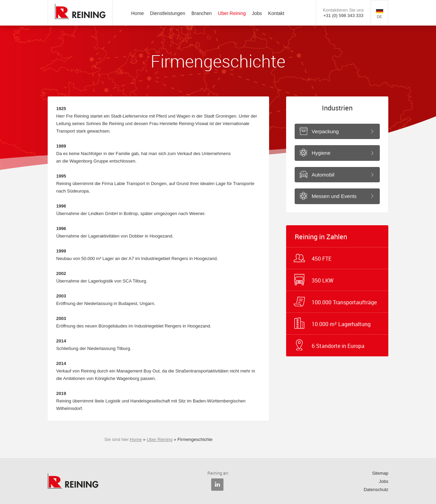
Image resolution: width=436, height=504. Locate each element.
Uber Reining (232, 13)
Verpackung (325, 131)
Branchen (202, 13)
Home (137, 13)
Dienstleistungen (168, 13)
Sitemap (380, 473)
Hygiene (321, 153)
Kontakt (276, 13)
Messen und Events (334, 196)
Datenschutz (376, 490)
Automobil (323, 175)
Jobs (257, 13)
